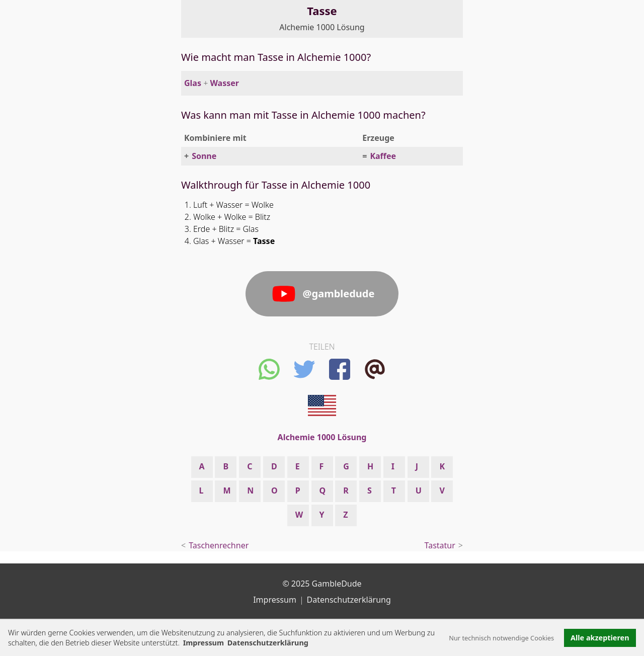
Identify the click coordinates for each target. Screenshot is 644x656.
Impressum (204, 643)
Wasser (224, 83)
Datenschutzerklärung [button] (268, 643)
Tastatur (440, 545)
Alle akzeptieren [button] (600, 638)
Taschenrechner (219, 545)
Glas (193, 83)
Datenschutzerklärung (349, 600)
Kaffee (383, 156)
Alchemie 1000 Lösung (322, 27)
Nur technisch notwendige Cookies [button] (501, 638)
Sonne (204, 156)
